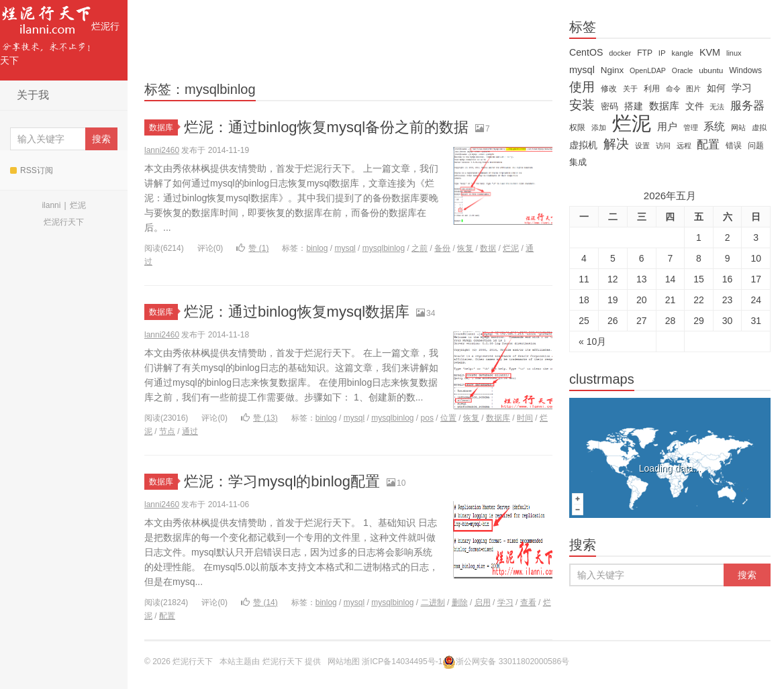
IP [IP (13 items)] (662, 53)
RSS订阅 (32, 170)
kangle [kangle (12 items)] (683, 53)
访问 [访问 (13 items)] (663, 146)
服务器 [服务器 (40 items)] (747, 106)
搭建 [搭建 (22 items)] (634, 106)
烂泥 (78, 205)
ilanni (51, 205)
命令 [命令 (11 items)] (673, 89)
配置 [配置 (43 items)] (708, 144)
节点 (167, 431)
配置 (167, 616)
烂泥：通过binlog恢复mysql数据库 (297, 312)
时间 (525, 418)
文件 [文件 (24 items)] (695, 106)
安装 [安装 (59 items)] (582, 105)
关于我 (33, 95)
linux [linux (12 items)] (734, 53)
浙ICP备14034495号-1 (402, 661)
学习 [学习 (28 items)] (742, 88)
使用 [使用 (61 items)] (582, 87)
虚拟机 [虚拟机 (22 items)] (583, 145)
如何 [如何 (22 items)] (716, 88)
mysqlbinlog (384, 248)
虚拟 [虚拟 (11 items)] (759, 127)
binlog (317, 248)
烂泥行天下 (60, 33)
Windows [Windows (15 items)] (745, 70)
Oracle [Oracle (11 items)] (682, 70)
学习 (505, 602)
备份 (442, 248)
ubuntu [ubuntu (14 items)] (711, 70)
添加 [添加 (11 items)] (599, 127)
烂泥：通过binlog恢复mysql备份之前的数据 (326, 127)
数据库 (163, 127)
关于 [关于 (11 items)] (630, 89)
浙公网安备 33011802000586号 (512, 661)
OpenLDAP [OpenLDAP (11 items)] (648, 70)
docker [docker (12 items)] (620, 53)
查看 (528, 602)
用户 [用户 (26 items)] (667, 127)
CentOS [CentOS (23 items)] (586, 52)
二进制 (433, 602)
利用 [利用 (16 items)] (652, 89)
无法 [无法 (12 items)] (717, 107)
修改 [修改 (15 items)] (609, 89)
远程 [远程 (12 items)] (684, 146)
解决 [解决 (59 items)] (616, 144)
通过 (190, 431)
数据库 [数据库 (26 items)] (664, 106)
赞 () (252, 248)
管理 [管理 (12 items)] (691, 127)
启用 (483, 602)
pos (427, 418)
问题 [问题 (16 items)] (756, 146)
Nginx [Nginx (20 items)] (612, 70)
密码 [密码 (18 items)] (609, 106)
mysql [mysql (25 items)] (582, 70)
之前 (420, 248)
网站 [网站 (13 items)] (738, 127)
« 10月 (592, 341)
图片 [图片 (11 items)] (693, 89)
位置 (448, 418)
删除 (460, 602)
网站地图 (344, 661)
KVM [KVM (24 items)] (710, 52)
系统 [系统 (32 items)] (714, 126)
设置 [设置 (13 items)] (642, 146)
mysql (345, 248)
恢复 (465, 248)
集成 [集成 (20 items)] (578, 162)
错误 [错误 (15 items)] (734, 146)
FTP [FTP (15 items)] (645, 53)
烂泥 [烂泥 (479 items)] (632, 123)
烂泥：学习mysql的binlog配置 (282, 481)
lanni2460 (162, 150)
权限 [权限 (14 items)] (577, 127)
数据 (488, 248)
